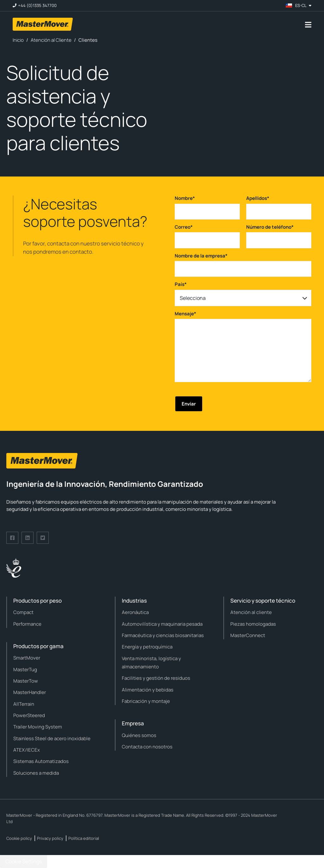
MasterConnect (248, 635)
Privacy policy (50, 838)
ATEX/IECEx (27, 750)
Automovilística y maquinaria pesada (162, 624)
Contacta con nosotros (147, 747)
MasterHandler (30, 692)
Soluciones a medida (36, 773)
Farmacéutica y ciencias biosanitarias (163, 635)
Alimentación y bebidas (148, 690)
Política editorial (84, 838)
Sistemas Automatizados (41, 761)
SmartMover (27, 658)
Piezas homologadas (253, 624)
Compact (23, 612)
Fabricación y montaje (146, 701)
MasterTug (25, 670)
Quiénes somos (139, 735)
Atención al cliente (251, 612)
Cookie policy (19, 838)
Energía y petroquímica (147, 647)
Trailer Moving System (38, 727)
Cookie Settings (24, 861)
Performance (27, 624)
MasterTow (26, 681)
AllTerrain (24, 704)
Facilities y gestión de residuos (156, 678)
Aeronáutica (135, 612)
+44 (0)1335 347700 (37, 6)
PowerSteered (29, 715)
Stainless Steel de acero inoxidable (52, 738)
